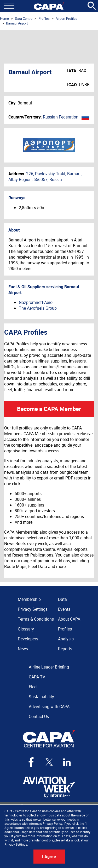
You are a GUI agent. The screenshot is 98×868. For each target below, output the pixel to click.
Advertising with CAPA (49, 707)
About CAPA (69, 619)
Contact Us (39, 716)
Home (4, 18)
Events (64, 609)
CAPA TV (37, 677)
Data (62, 599)
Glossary (26, 629)
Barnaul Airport (17, 23)
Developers (28, 639)
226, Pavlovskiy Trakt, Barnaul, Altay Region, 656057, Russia (45, 177)
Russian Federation (61, 117)
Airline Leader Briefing (49, 667)
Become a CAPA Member (49, 409)
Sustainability (41, 697)
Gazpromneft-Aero (36, 302)
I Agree (49, 857)
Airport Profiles (67, 18)
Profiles (44, 18)
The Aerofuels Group (38, 308)
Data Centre (24, 18)
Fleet (33, 687)
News (23, 649)
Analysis (66, 639)
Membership (29, 599)
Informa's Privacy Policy (45, 823)
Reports (65, 649)
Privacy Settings (16, 844)
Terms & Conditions (36, 619)
